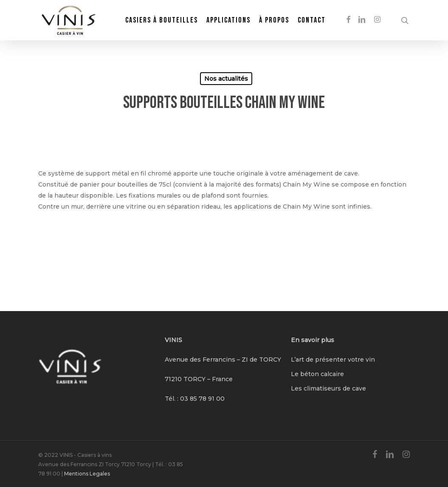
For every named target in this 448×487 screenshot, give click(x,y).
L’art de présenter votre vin (333, 360)
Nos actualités (226, 79)
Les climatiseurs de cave (328, 388)
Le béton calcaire (317, 374)
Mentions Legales (87, 474)
